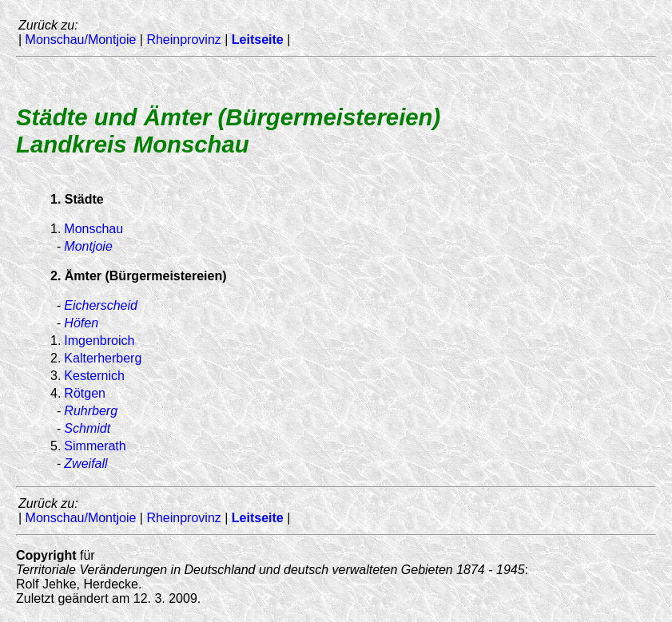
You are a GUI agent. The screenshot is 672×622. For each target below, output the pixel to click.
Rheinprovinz (183, 40)
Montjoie (88, 246)
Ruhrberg (91, 411)
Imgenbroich (99, 341)
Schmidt (87, 428)
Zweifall (85, 464)
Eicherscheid (101, 305)
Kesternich (94, 376)
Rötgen (85, 393)
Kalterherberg (103, 358)
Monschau (93, 229)
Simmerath (95, 446)
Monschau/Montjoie (81, 40)
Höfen (81, 323)
